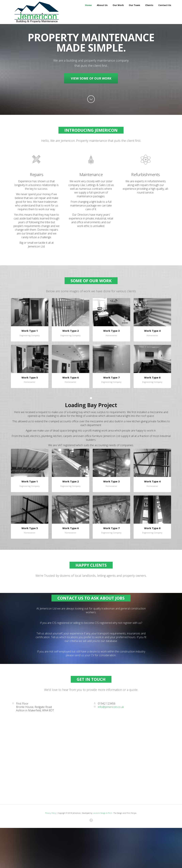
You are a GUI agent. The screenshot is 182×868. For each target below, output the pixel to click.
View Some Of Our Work (91, 78)
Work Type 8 (152, 377)
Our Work (118, 5)
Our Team (134, 5)
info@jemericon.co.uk (109, 707)
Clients (149, 5)
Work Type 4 (152, 331)
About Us (102, 5)
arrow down (91, 99)
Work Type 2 (71, 331)
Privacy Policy (51, 813)
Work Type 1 (30, 331)
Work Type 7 (111, 377)
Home (88, 5)
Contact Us (165, 5)
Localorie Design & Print (102, 813)
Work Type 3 (111, 331)
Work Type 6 (71, 377)
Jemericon (35, 12)
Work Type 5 (30, 377)
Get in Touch (91, 679)
